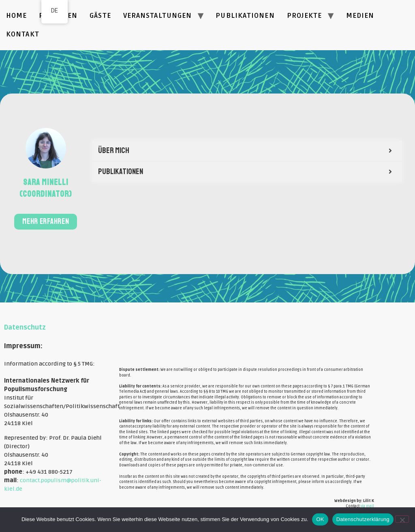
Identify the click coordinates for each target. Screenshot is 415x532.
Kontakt (23, 34)
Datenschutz (25, 328)
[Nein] (402, 519)
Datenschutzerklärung (363, 519)
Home (16, 16)
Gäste (100, 16)
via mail (367, 506)
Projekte (305, 16)
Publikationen (245, 16)
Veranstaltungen (158, 16)
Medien (360, 16)
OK (320, 519)
